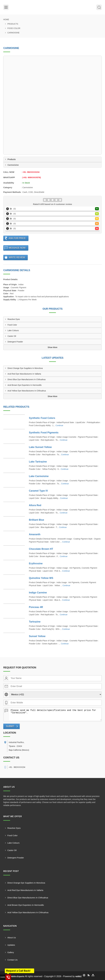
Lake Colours (13, 330)
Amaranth (35, 534)
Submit (10, 726)
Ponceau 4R (36, 607)
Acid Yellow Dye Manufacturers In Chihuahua (27, 391)
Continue (59, 425)
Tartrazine (35, 622)
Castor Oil (12, 336)
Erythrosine (36, 563)
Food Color (14, 28)
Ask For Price (17, 238)
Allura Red (35, 505)
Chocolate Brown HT (41, 549)
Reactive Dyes (14, 319)
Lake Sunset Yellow (40, 447)
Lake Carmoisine (39, 476)
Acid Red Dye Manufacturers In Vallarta (24, 374)
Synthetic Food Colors (42, 418)
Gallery (11, 952)
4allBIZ (78, 976)
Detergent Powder (15, 342)
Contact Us (12, 960)
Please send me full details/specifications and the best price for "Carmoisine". (55, 714)
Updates (11, 945)
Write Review (17, 257)
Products (13, 24)
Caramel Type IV (38, 491)
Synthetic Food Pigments (44, 433)
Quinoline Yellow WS (41, 578)
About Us (12, 938)
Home (6, 19)
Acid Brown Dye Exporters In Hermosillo (25, 385)
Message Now (17, 248)
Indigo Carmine (38, 593)
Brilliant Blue (37, 520)
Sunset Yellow (37, 636)
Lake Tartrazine (38, 462)
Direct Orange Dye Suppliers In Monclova (25, 368)
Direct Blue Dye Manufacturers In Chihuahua (27, 379)
